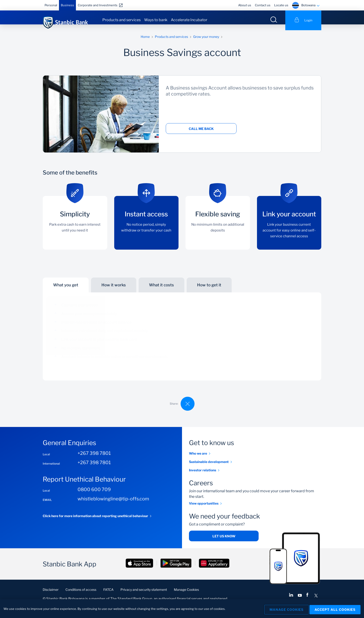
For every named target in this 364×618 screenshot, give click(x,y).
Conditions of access (81, 595)
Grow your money (206, 42)
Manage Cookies (186, 595)
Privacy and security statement (144, 595)
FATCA (108, 595)
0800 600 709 (94, 495)
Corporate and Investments (98, 5)
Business (67, 5)
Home (145, 42)
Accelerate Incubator (189, 20)
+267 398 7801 (94, 459)
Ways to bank (156, 20)
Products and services (122, 20)
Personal (51, 5)
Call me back (201, 134)
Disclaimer (51, 595)
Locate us (281, 5)
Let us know (224, 542)
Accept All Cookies (335, 609)
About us (245, 5)
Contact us (263, 5)
